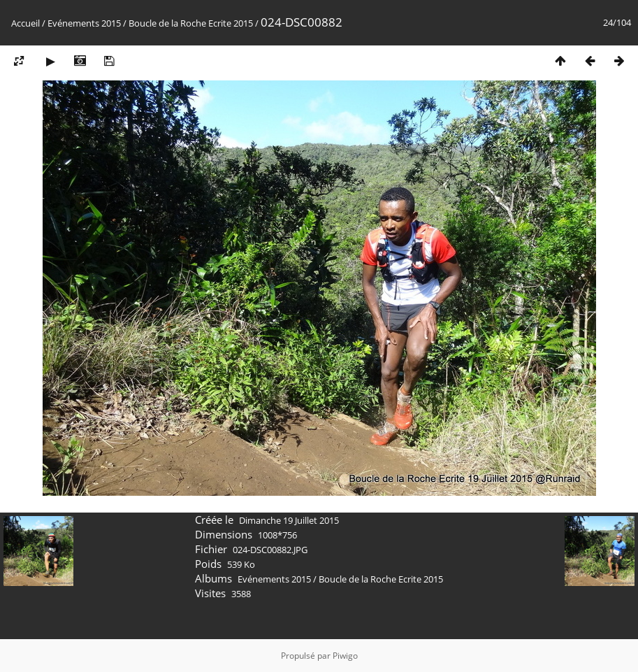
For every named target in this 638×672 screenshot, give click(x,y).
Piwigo (345, 656)
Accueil (26, 23)
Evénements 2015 (84, 23)
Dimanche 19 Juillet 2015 (289, 520)
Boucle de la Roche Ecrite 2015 (191, 23)
